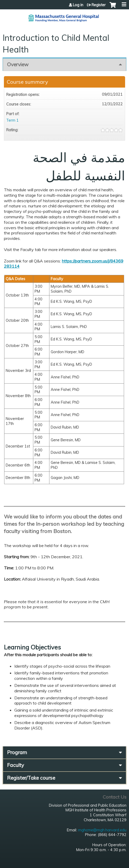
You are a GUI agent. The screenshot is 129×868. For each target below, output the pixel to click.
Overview (18, 64)
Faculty (15, 765)
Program (17, 752)
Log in (78, 5)
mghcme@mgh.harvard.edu (102, 830)
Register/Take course (31, 778)
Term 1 (12, 120)
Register (99, 5)
